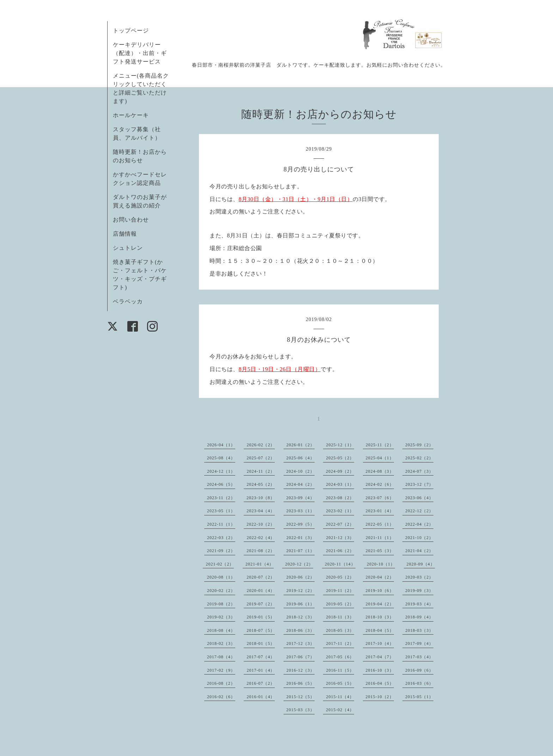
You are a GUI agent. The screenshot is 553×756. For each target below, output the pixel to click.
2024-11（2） (261, 471)
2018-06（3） (300, 630)
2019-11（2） (340, 591)
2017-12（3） (300, 643)
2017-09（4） (419, 643)
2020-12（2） (299, 564)
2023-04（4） (261, 511)
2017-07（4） (261, 657)
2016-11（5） (340, 670)
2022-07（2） (340, 524)
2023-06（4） (419, 498)
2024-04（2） (300, 484)
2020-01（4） (261, 591)
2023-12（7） (419, 484)
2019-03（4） (419, 604)
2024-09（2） (340, 471)
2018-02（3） (221, 643)
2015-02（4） (340, 710)
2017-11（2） (340, 643)
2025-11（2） (380, 445)
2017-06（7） (300, 657)
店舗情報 (125, 234)
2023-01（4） (380, 511)
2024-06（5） (221, 484)
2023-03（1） (300, 511)
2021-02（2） (220, 564)
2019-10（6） (380, 591)
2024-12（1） (221, 471)
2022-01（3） (300, 538)
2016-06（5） (300, 683)
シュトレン (128, 248)
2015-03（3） (300, 710)
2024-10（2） (300, 471)
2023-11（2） (221, 498)
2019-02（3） (221, 617)
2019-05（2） (340, 604)
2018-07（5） (261, 630)
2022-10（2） (261, 524)
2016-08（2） (221, 683)
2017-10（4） (380, 643)
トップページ (131, 31)
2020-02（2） (221, 591)
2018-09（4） (419, 617)
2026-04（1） (221, 445)
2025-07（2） (261, 458)
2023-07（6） (380, 498)
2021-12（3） (340, 538)
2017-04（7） (380, 657)
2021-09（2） (221, 551)
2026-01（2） (300, 445)
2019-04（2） (380, 604)
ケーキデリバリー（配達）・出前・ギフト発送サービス (140, 53)
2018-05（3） (340, 630)
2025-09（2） (419, 445)
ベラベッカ (128, 301)
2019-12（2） (300, 591)
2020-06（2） (300, 577)
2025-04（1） (380, 458)
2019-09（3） (419, 591)
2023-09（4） (300, 498)
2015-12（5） (300, 697)
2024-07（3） (419, 471)
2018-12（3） (300, 617)
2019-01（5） (261, 617)
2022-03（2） (221, 538)
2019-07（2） (261, 604)
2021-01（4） (260, 564)
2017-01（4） (261, 670)
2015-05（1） (419, 697)
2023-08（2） (340, 498)
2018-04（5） (380, 630)
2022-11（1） (221, 524)
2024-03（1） (340, 484)
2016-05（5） (340, 683)
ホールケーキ (131, 115)
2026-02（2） (261, 445)
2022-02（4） (261, 538)
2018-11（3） (340, 617)
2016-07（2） (261, 683)
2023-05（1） (221, 511)
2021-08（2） (261, 551)
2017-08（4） (221, 657)
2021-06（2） (340, 551)
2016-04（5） (380, 683)
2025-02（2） (419, 458)
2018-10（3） (380, 617)
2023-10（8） (261, 498)
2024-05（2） (261, 484)
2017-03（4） (419, 657)
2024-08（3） (380, 471)
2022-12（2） (419, 511)
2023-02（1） (340, 511)
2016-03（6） (419, 683)
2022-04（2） (419, 524)
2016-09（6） (419, 670)
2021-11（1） (380, 538)
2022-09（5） (300, 524)
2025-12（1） (340, 445)
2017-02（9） (221, 670)
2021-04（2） (419, 551)
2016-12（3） (300, 670)
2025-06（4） (300, 458)
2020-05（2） (340, 577)
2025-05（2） (340, 458)
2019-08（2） (221, 604)
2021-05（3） (380, 551)
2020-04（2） (380, 577)
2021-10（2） (419, 538)
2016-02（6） (221, 697)
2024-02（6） (380, 484)
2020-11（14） (340, 564)
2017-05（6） (340, 657)
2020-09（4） (421, 564)
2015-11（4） (340, 697)
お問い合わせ (131, 220)
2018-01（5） (261, 643)
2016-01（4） (261, 697)
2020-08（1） (221, 577)
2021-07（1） (300, 551)
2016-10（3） (380, 670)
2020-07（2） (261, 577)
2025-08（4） (221, 458)
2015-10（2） (380, 697)
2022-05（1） (380, 524)
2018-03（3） (419, 630)
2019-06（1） (300, 604)
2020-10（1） (381, 564)
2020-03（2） (419, 577)
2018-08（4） (221, 630)
